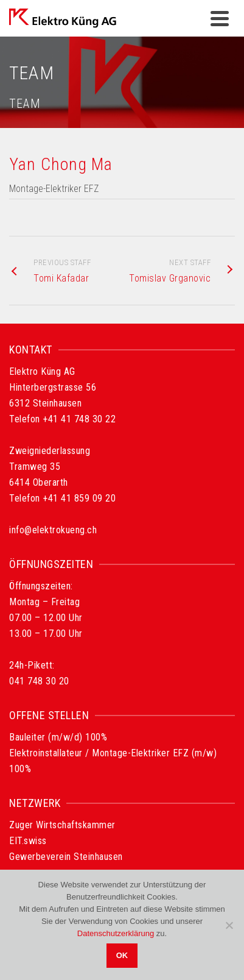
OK (122, 955)
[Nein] (229, 925)
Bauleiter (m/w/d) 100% (58, 737)
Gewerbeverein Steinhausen (66, 857)
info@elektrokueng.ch (53, 530)
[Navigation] (220, 18)
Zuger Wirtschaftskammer (62, 825)
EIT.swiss (28, 841)
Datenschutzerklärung (116, 933)
